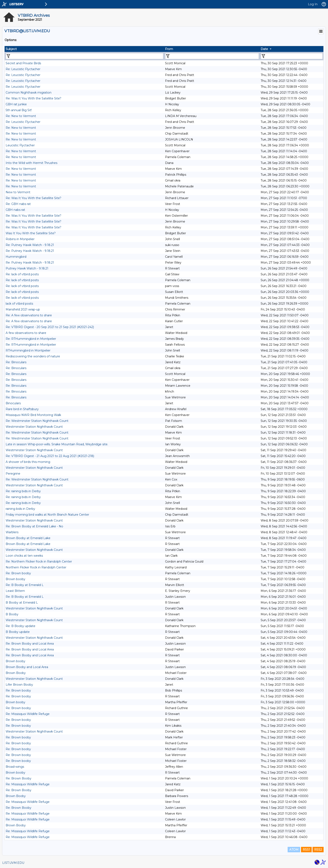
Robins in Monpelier (20, 239)
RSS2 (318, 850)
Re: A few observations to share (29, 315)
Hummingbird (16, 257)
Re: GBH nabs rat (18, 204)
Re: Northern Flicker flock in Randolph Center (39, 561)
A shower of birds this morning (28, 462)
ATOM (294, 850)
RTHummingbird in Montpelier (28, 350)
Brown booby (15, 579)
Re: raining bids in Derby (23, 491)
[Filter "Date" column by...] (292, 56)
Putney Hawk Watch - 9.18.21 (27, 268)
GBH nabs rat (15, 210)
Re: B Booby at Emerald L (25, 585)
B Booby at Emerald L (22, 603)
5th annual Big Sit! (19, 110)
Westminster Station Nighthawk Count (34, 427)
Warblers (12, 532)
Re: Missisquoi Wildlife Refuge (28, 714)
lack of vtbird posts (19, 304)
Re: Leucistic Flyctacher (23, 69)
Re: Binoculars (16, 362)
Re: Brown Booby (19, 778)
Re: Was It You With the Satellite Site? (33, 98)
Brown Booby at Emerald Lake (28, 538)
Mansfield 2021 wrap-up (23, 309)
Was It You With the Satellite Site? (31, 233)
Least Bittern (15, 591)
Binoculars (13, 403)
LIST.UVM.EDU (13, 863)
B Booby (12, 614)
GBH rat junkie (16, 104)
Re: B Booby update (20, 626)
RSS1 (306, 850)
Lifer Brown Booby (19, 685)
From (169, 49)
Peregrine (13, 474)
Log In (313, 4)
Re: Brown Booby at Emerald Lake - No (34, 526)
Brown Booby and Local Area (27, 667)
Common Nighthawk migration (29, 93)
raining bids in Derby (20, 509)
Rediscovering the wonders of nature (33, 356)
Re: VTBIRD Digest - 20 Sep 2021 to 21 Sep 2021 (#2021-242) (50, 327)
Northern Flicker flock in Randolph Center (36, 567)
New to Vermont (18, 192)
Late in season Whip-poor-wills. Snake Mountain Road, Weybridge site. (57, 444)
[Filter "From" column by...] (212, 56)
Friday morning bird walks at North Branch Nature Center (47, 515)
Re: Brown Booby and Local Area (30, 644)
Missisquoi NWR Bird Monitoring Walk (33, 415)
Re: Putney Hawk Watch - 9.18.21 (30, 245)
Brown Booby (16, 673)
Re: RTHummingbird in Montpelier (31, 339)
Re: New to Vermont (21, 116)
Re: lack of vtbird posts (22, 274)
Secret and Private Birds (23, 63)
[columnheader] (84, 49)
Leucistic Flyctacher (20, 145)
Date (264, 49)
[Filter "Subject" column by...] (85, 56)
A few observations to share (26, 333)
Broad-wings (15, 767)
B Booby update (18, 632)
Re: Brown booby (18, 573)
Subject (11, 49)
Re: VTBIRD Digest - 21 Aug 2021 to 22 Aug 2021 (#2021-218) (50, 456)
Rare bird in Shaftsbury (22, 409)
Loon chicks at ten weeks (24, 556)
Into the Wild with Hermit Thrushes (31, 163)
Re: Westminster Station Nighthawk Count (37, 421)
